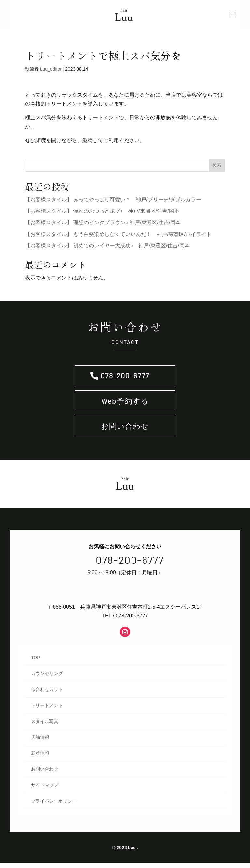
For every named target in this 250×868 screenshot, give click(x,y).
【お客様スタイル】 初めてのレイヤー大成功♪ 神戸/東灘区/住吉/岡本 (107, 248)
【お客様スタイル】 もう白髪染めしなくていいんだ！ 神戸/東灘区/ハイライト (118, 236)
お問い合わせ (125, 431)
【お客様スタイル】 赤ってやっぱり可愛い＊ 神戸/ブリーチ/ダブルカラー (113, 202)
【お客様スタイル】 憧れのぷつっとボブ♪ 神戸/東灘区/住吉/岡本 (102, 214)
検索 (217, 168)
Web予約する (125, 405)
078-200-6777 (125, 379)
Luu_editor (51, 72)
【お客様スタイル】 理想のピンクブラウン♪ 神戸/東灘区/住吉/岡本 (103, 225)
